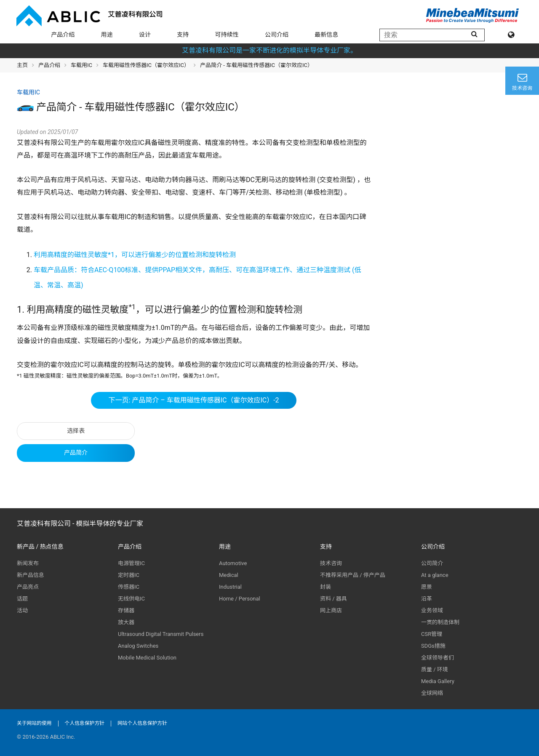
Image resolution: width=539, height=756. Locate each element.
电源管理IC (131, 563)
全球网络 (432, 693)
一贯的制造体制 (440, 622)
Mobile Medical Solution (147, 658)
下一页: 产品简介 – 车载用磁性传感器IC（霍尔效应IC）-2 (193, 400)
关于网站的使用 (34, 723)
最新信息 (326, 35)
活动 (22, 610)
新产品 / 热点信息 (40, 547)
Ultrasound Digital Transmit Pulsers (161, 634)
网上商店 (331, 610)
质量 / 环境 (435, 669)
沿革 (427, 599)
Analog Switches (138, 646)
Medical (229, 575)
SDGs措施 (433, 646)
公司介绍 (277, 35)
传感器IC (129, 587)
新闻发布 (28, 563)
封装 (326, 587)
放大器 (126, 622)
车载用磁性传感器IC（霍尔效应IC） (146, 65)
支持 (183, 35)
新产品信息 (31, 575)
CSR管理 (432, 634)
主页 (22, 65)
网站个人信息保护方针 (142, 723)
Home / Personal (240, 599)
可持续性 (227, 35)
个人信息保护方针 (85, 723)
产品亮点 (28, 587)
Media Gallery (438, 681)
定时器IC (129, 575)
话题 (22, 599)
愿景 (427, 587)
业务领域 (432, 610)
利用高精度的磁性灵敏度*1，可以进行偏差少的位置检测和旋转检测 (135, 255)
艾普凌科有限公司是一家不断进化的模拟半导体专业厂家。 (269, 50)
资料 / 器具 (334, 599)
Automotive (233, 563)
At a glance (435, 575)
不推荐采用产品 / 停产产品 (353, 575)
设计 (145, 35)
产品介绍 (63, 35)
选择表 (76, 431)
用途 (107, 35)
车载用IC (81, 65)
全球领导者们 (438, 658)
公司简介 (432, 563)
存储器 (126, 610)
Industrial (230, 587)
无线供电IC (131, 599)
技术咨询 (331, 563)
